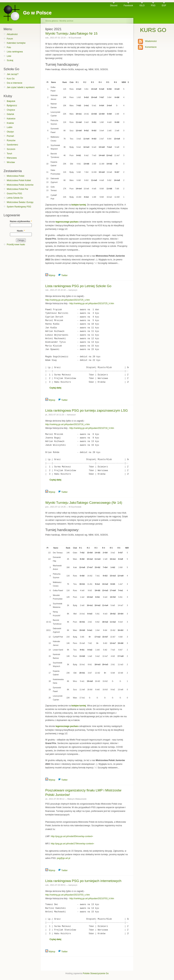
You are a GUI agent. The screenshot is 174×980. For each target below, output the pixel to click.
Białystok (11, 101)
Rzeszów (11, 140)
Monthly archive (66, 21)
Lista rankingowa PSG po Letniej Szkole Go (78, 286)
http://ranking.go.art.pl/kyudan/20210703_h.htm (92, 898)
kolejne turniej (79, 205)
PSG (153, 6)
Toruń (9, 154)
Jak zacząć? (13, 74)
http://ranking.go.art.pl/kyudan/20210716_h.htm (92, 428)
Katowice (11, 119)
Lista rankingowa (15, 52)
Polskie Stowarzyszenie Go (96, 973)
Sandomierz (12, 145)
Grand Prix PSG (14, 194)
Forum (10, 39)
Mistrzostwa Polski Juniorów (20, 185)
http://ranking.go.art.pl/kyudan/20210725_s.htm (68, 300)
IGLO (142, 6)
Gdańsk (10, 114)
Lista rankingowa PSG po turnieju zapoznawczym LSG (87, 410)
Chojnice (11, 110)
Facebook (128, 6)
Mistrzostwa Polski (16, 176)
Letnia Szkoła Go (15, 198)
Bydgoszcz (12, 105)
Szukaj (10, 60)
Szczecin (11, 149)
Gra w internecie (14, 83)
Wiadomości (151, 41)
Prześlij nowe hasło (16, 245)
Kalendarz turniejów (16, 43)
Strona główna (52, 21)
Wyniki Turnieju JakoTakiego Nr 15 (71, 33)
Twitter (63, 275)
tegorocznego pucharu (67, 222)
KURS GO (153, 30)
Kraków (10, 123)
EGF (164, 6)
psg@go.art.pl (63, 858)
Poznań (10, 136)
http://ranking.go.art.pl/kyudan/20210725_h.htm (92, 303)
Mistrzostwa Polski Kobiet (19, 180)
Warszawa (12, 158)
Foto (9, 47)
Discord (114, 6)
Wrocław (11, 162)
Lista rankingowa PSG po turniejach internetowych (83, 881)
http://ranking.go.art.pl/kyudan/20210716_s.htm (68, 424)
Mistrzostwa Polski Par (17, 189)
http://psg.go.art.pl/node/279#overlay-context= (73, 844)
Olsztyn (10, 132)
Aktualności (12, 34)
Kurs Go (11, 79)
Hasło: (21, 231)
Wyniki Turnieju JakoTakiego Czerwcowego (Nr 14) (84, 503)
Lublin (10, 127)
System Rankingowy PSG (19, 207)
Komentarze (151, 47)
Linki (9, 56)
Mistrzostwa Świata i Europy (20, 202)
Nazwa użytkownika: (21, 221)
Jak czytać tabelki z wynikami (21, 87)
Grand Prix (51, 239)
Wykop (50, 275)
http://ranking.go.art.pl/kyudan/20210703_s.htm (68, 895)
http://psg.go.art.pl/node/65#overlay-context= (72, 836)
